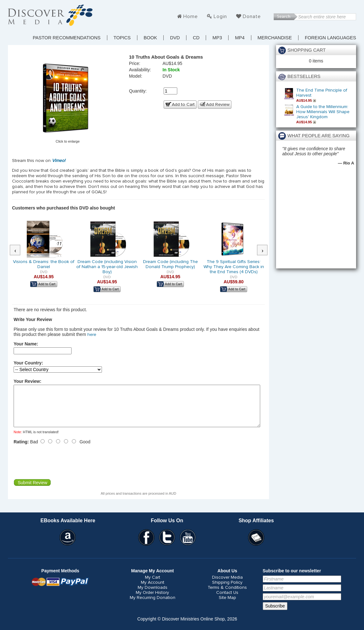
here (92, 335)
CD (196, 38)
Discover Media (227, 585)
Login (220, 16)
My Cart (153, 585)
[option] (44, 258)
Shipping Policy (227, 590)
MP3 (217, 38)
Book (150, 38)
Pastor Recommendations (66, 38)
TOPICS (122, 38)
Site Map (227, 605)
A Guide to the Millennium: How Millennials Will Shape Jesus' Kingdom (323, 112)
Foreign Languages (330, 38)
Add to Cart (183, 105)
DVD (175, 38)
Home (191, 16)
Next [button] (266, 250)
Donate (252, 16)
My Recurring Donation (153, 605)
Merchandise (275, 38)
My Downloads (153, 595)
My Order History (152, 600)
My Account (153, 590)
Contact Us (227, 600)
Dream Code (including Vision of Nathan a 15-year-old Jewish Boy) (107, 267)
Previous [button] (18, 250)
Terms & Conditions (227, 595)
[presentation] (62, 469)
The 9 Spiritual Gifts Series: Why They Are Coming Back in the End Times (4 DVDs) (234, 267)
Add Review (218, 105)
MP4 (240, 38)
